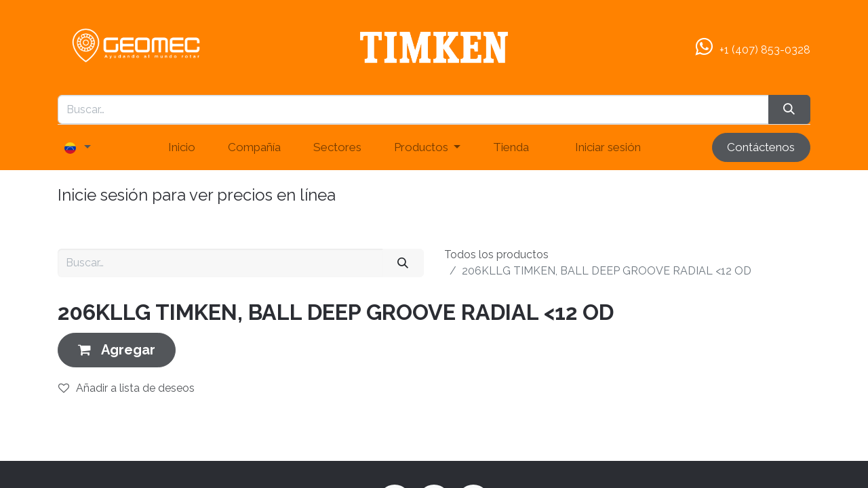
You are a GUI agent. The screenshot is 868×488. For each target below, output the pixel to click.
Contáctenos (761, 147)
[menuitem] (182, 148)
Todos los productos (496, 255)
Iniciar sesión (608, 147)
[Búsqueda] (789, 110)
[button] (117, 350)
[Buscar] (403, 263)
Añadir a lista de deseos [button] (126, 388)
